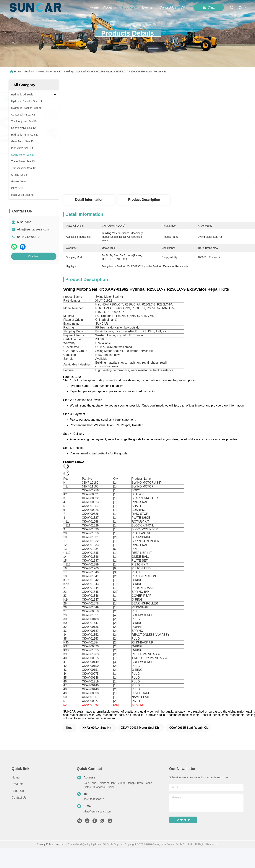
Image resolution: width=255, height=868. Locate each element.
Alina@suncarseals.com (33, 229)
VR (183, 7)
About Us (18, 791)
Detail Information (89, 200)
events (148, 7)
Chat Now (34, 256)
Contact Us (19, 798)
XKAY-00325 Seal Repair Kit (188, 728)
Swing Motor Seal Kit (50, 71)
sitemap (60, 844)
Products (30, 71)
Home (94, 7)
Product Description (144, 200)
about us (110, 7)
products (129, 7)
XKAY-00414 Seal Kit (97, 728)
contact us (168, 7)
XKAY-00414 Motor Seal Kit (140, 728)
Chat (209, 7)
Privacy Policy (45, 844)
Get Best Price (196, 182)
